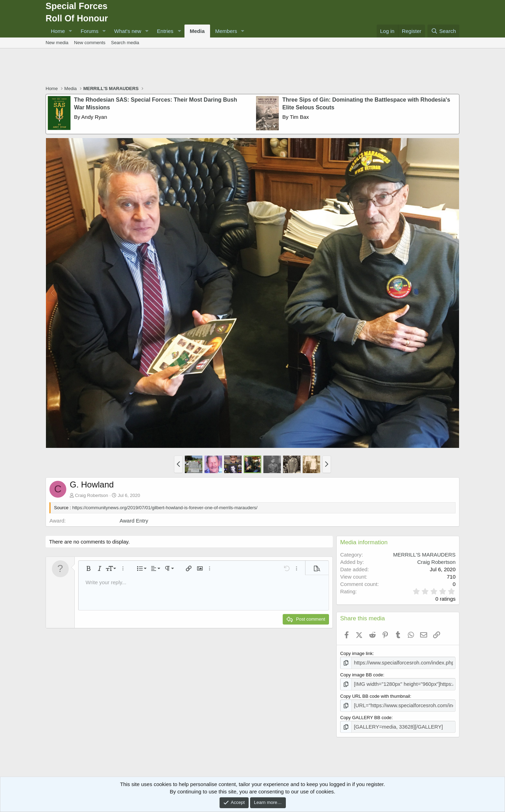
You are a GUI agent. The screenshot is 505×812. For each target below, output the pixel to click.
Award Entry (134, 521)
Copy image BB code (362, 674)
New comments (90, 43)
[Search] (443, 31)
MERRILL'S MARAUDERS (424, 555)
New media (57, 43)
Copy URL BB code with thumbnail (375, 694)
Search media (125, 43)
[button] (70, 31)
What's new (128, 31)
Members (226, 31)
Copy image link (356, 653)
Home (58, 31)
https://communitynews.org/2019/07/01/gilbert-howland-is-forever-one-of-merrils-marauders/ (165, 508)
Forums (90, 31)
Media (197, 31)
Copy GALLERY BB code (366, 715)
